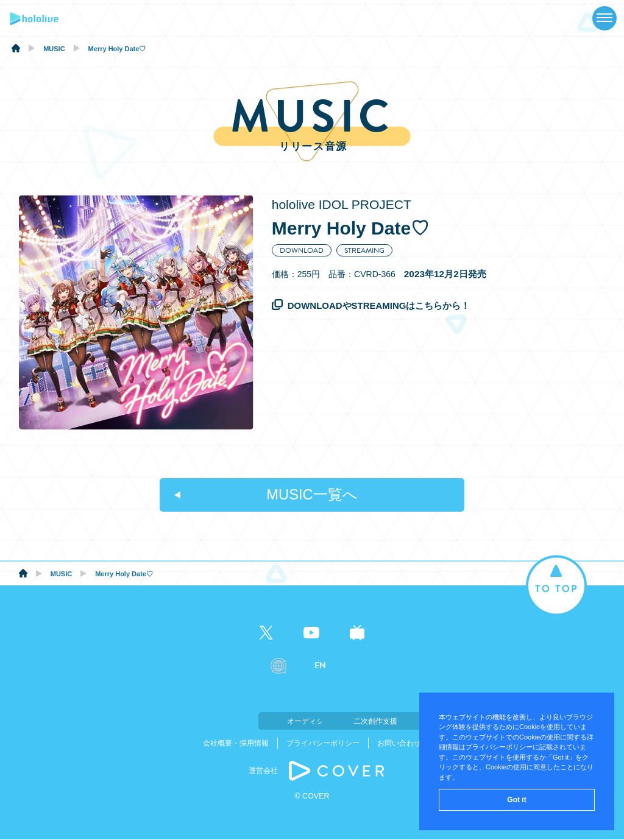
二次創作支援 (373, 721)
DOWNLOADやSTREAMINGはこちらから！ (379, 305)
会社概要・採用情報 (236, 744)
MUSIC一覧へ (312, 495)
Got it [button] (516, 800)
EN (320, 666)
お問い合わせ (399, 744)
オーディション (251, 721)
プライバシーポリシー (323, 744)
